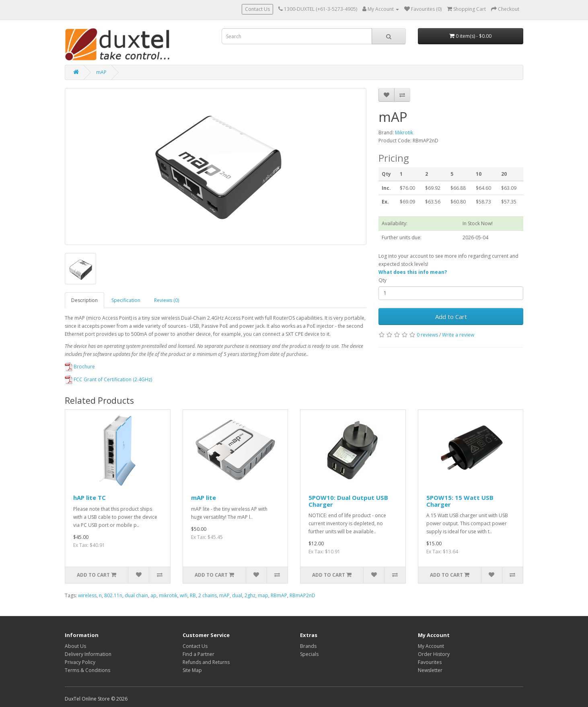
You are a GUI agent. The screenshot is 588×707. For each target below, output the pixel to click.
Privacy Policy (80, 662)
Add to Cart (451, 317)
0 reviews (427, 335)
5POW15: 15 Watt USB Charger (460, 501)
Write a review (458, 335)
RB (193, 595)
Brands (308, 646)
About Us (75, 646)
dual (237, 595)
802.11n (113, 595)
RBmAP (279, 595)
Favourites (430, 662)
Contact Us (257, 9)
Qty (382, 280)
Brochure (80, 367)
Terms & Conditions (87, 670)
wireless (87, 595)
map (263, 595)
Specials (309, 654)
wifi (184, 595)
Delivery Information (88, 654)
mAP (101, 72)
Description (84, 300)
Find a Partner (198, 654)
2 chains (208, 595)
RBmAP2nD (302, 595)
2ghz (250, 595)
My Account (431, 646)
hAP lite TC (89, 497)
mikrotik (168, 595)
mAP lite (204, 497)
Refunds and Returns (206, 662)
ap (153, 595)
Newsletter (430, 670)
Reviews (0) (167, 300)
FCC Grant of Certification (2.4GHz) (108, 379)
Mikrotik (404, 133)
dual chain (136, 595)
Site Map (192, 670)
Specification (126, 300)
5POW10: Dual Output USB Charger (348, 501)
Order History (434, 654)
